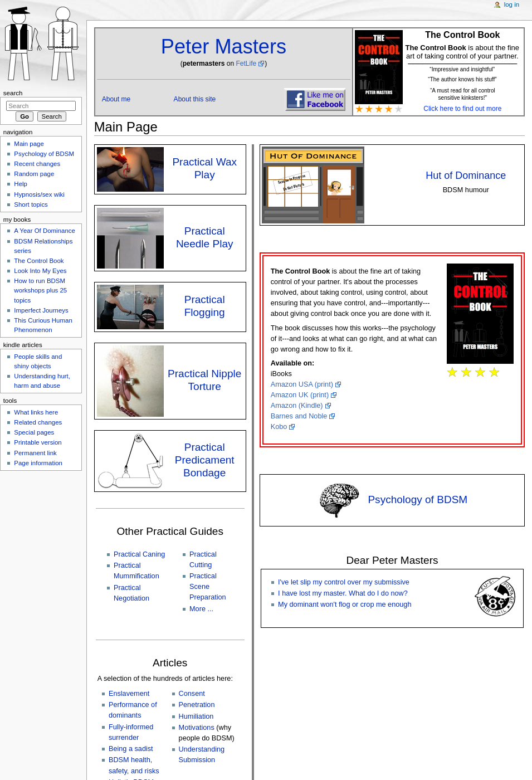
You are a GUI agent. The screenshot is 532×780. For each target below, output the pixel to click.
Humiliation (196, 716)
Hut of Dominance (466, 175)
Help (21, 184)
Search (13, 93)
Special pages (34, 432)
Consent (192, 694)
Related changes (38, 422)
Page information (38, 463)
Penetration (197, 705)
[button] (462, 79)
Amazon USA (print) (302, 384)
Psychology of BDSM (418, 499)
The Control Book (39, 261)
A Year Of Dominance (45, 231)
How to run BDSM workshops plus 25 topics (40, 290)
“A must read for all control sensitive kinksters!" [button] (463, 94)
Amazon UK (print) (300, 395)
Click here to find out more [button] (462, 109)
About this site (195, 99)
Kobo (279, 427)
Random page (34, 174)
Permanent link (35, 453)
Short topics (31, 204)
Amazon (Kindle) (297, 406)
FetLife (246, 64)
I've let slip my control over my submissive (344, 582)
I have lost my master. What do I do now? (343, 593)
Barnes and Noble (299, 416)
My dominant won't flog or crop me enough (345, 604)
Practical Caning (139, 554)
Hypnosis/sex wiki (39, 194)
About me (116, 99)
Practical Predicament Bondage (205, 460)
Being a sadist (131, 749)
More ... (201, 609)
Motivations (197, 728)
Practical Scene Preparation (208, 587)
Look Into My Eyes (40, 271)
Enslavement (129, 694)
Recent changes (37, 164)
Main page (29, 144)
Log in (512, 4)
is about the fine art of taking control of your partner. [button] (462, 51)
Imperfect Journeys (41, 310)
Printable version (38, 442)
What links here (36, 412)
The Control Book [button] (462, 35)
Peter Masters (224, 47)
